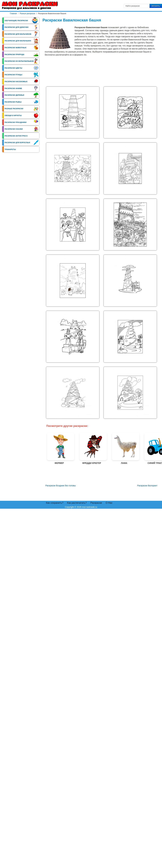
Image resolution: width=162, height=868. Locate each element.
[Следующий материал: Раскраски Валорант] (147, 486)
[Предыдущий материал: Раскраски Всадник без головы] (60, 486)
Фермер (59, 449)
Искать (156, 6)
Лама (124, 449)
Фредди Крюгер (92, 449)
